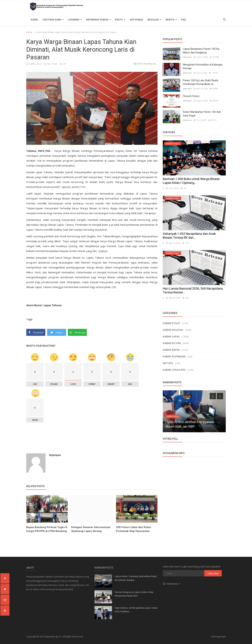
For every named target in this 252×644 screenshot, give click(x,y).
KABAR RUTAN (172, 343)
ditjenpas (55, 455)
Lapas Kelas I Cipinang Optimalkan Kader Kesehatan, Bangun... (136, 578)
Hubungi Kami (218, 636)
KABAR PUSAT (171, 323)
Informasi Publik (98, 20)
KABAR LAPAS (34, 64)
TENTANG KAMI (53, 20)
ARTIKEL (168, 363)
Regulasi (154, 20)
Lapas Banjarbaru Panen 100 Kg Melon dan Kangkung (201, 51)
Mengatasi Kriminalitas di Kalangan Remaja (203, 66)
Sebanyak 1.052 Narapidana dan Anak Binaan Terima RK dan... (189, 236)
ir (163, 188)
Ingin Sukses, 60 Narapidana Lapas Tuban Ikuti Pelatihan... (136, 610)
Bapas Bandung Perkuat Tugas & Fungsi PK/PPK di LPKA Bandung (47, 529)
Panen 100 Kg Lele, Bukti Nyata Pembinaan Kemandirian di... (201, 82)
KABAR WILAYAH (173, 330)
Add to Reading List (145, 64)
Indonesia (172, 584)
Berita (171, 20)
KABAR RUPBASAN (174, 356)
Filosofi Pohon (191, 96)
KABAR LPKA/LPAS (174, 370)
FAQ (183, 20)
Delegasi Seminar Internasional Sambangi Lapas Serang (91, 529)
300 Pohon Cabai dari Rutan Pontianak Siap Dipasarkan (134, 529)
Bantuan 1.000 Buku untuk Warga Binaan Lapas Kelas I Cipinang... (191, 181)
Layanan (75, 20)
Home (34, 20)
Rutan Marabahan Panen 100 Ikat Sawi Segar (202, 114)
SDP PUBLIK (136, 20)
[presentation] (213, 396)
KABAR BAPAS (171, 350)
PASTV (120, 20)
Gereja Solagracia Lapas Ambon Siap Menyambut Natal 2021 (134, 594)
